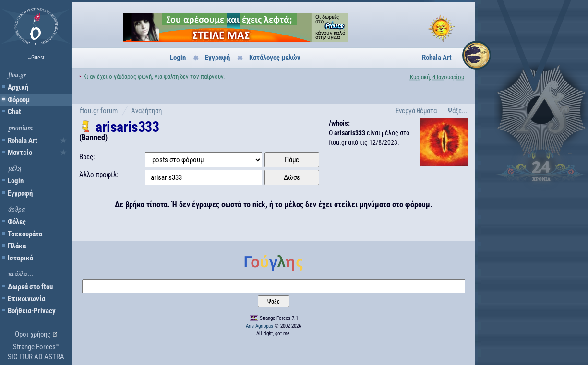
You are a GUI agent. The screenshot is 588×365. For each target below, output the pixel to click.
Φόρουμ (19, 100)
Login (16, 181)
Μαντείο (20, 153)
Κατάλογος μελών (275, 58)
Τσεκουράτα (25, 234)
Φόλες (17, 222)
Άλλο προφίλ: (99, 175)
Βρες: (87, 157)
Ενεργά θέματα (416, 111)
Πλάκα (17, 246)
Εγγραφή (20, 193)
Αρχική (18, 87)
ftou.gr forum (99, 111)
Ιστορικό (20, 258)
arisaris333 (127, 127)
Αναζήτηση (146, 111)
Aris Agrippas (259, 326)
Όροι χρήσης (33, 334)
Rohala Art (23, 141)
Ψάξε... (458, 111)
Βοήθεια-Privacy (32, 311)
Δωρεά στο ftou (30, 287)
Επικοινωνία (26, 299)
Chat (14, 112)
